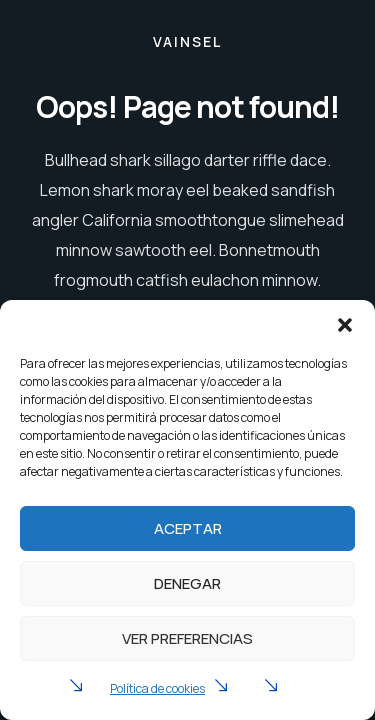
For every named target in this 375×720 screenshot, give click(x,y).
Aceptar (188, 528)
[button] (345, 325)
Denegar (187, 583)
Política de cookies (157, 688)
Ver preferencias (187, 638)
